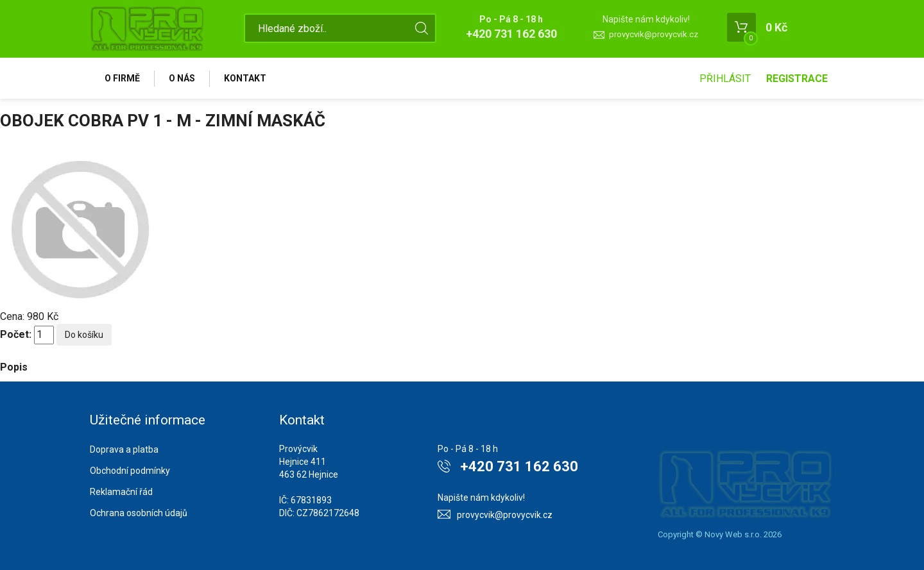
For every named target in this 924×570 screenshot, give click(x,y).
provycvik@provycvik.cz (654, 34)
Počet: (16, 334)
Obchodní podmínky (130, 471)
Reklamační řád (121, 492)
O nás (182, 78)
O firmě (122, 78)
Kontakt (245, 78)
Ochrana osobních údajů (139, 513)
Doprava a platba (124, 449)
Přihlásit (725, 79)
